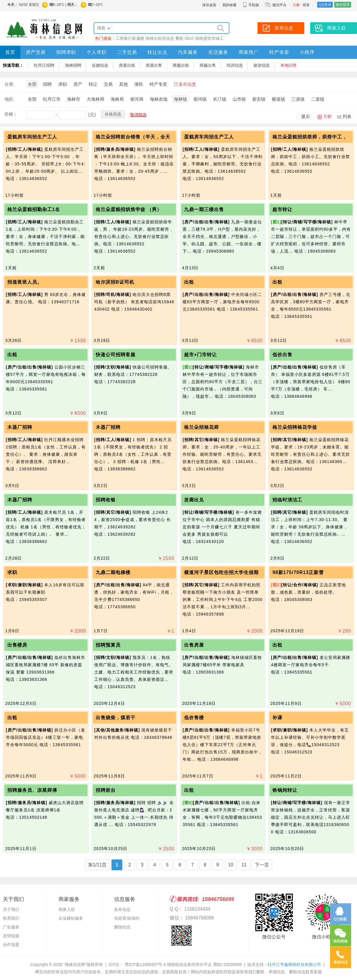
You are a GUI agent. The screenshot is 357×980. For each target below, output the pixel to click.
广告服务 (11, 927)
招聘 (47, 84)
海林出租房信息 (160, 38)
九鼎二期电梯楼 (113, 572)
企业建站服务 (71, 918)
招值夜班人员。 (25, 282)
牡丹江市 (52, 99)
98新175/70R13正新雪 (298, 572)
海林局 (117, 99)
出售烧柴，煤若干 (116, 718)
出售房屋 (194, 645)
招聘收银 (106, 500)
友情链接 (11, 936)
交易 (108, 84)
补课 (277, 718)
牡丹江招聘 (44, 65)
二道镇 (318, 99)
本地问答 (289, 65)
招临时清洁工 (287, 500)
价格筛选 (113, 114)
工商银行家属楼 (130, 38)
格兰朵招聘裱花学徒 (295, 427)
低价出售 (282, 355)
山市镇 (239, 99)
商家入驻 (67, 909)
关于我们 (11, 909)
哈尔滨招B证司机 (115, 282)
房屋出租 (127, 65)
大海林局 (95, 99)
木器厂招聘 (20, 427)
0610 (189, 38)
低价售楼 (194, 718)
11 (244, 865)
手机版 (251, 5)
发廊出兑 (194, 500)
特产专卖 (279, 52)
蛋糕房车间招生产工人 (32, 137)
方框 (327, 116)
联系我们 (11, 918)
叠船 (179, 38)
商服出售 (208, 65)
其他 (123, 84)
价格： (11, 114)
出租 (189, 282)
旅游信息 (262, 65)
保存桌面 (209, 5)
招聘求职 (66, 52)
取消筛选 (138, 115)
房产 (78, 84)
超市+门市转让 (200, 355)
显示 (305, 116)
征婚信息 (100, 65)
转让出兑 (157, 52)
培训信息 (235, 65)
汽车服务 (188, 52)
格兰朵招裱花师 (201, 427)
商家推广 (249, 52)
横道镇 (278, 99)
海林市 (74, 99)
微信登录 (343, 5)
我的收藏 (229, 5)
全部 (32, 84)
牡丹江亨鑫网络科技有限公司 (294, 964)
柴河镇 (200, 99)
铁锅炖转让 (285, 790)
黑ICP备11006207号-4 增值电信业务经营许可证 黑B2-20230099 (183, 964)
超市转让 (282, 209)
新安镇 (259, 99)
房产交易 (36, 52)
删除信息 (122, 927)
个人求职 (97, 52)
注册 (296, 5)
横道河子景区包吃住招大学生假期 (221, 572)
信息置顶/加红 (127, 918)
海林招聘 (73, 65)
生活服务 (218, 52)
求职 (63, 84)
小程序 (307, 52)
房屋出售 (154, 65)
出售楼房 (17, 645)
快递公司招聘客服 (116, 355)
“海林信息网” (75, 964)
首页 (10, 52)
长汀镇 (220, 99)
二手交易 (127, 52)
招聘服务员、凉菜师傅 (32, 790)
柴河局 (137, 99)
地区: (9, 99)
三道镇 (298, 99)
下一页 (262, 865)
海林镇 (180, 99)
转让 (93, 84)
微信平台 (279, 5)
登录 (306, 5)
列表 (347, 116)
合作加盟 (11, 945)
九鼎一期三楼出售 (204, 209)
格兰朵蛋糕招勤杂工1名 (34, 209)
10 (231, 865)
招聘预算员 (108, 645)
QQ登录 (325, 5)
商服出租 (181, 65)
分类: (9, 84)
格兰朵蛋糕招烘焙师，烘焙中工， (310, 137)
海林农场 (159, 99)
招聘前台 (106, 790)
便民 (139, 84)
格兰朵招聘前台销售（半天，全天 (133, 137)
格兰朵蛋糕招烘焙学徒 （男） (129, 209)
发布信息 (187, 84)
